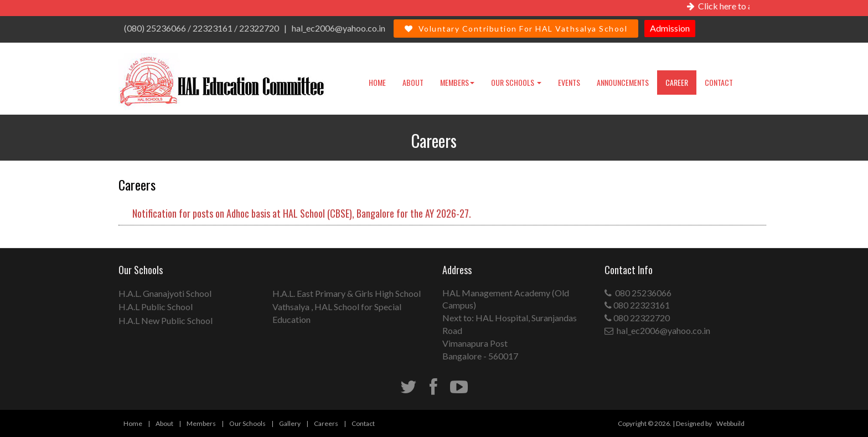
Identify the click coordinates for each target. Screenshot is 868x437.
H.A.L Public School (156, 307)
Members (457, 82)
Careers (326, 423)
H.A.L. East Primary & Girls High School (347, 293)
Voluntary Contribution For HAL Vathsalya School (516, 29)
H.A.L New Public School (166, 320)
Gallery (290, 423)
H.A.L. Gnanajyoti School (165, 293)
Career (677, 82)
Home (377, 82)
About (413, 82)
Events (569, 82)
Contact (719, 82)
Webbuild (730, 423)
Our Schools (516, 82)
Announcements (623, 82)
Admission (670, 28)
